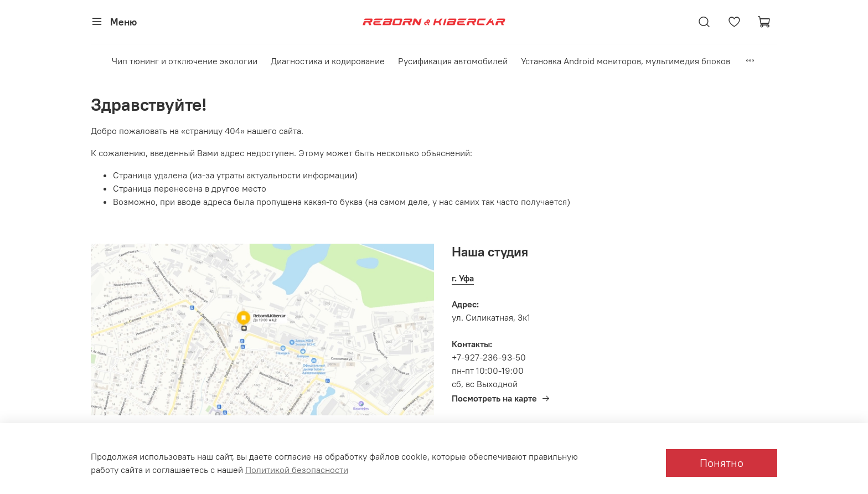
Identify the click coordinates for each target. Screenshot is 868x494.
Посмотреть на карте (501, 398)
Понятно (722, 463)
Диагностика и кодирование (328, 61)
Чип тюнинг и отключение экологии (185, 61)
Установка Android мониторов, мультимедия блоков (626, 61)
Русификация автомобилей (453, 61)
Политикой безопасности (297, 470)
